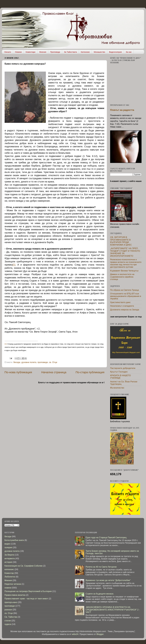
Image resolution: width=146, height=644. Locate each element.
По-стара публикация (90, 372)
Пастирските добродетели (123, 368)
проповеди (43, 362)
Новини (18, 52)
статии (8, 621)
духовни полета (29, 362)
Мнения (43, 52)
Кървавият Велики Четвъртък (124, 271)
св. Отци (53, 362)
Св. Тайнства (11, 617)
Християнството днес (120, 302)
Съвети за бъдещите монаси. (100, 594)
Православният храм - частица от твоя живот (26, 599)
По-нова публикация (18, 372)
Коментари (30, 52)
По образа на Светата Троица (124, 290)
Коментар (9, 573)
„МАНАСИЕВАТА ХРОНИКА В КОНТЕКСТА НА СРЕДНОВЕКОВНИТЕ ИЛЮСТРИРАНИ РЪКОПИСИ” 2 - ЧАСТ (113, 610)
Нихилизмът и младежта (122, 306)
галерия (8, 547)
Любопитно (10, 577)
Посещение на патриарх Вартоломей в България (28, 591)
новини (8, 588)
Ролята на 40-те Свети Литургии (101, 567)
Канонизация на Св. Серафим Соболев (23, 566)
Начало (8, 52)
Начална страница (54, 372)
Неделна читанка (13, 584)
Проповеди (55, 52)
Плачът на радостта (122, 110)
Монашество (99, 52)
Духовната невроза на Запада (125, 310)
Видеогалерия (115, 52)
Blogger (100, 634)
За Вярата (9, 555)
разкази (8, 610)
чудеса (8, 624)
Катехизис (85, 52)
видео (7, 544)
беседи (17, 362)
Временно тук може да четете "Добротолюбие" (108, 580)
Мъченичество (117, 388)
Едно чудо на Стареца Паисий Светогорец (106, 537)
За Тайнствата (70, 52)
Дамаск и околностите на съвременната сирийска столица (122, 277)
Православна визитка (15, 595)
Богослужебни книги (14, 540)
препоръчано (11, 602)
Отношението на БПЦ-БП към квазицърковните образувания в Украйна (126, 296)
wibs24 (75, 634)
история (8, 562)
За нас (129, 52)
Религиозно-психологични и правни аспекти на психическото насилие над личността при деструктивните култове (126, 263)
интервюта (10, 558)
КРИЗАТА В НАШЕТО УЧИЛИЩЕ (120, 377)
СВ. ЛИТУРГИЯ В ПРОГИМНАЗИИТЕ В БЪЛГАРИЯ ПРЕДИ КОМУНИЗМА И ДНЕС (121, 241)
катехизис (9, 569)
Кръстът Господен (119, 372)
